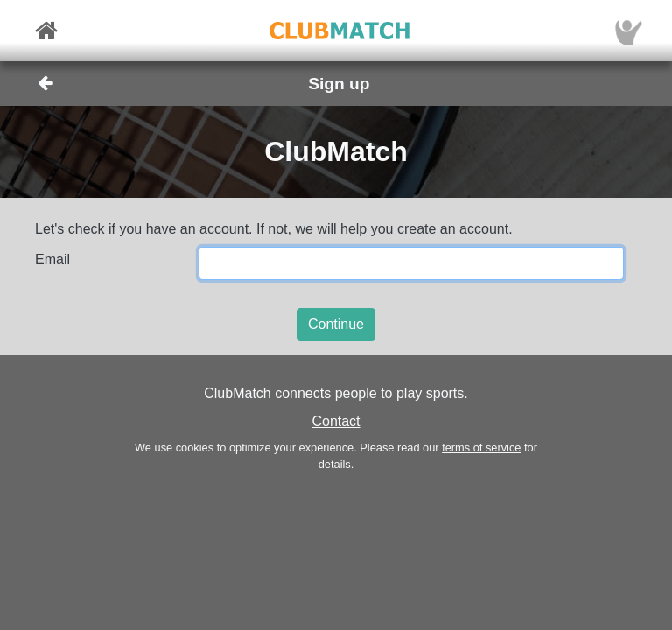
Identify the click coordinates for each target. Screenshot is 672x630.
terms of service (481, 448)
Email (52, 259)
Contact (336, 421)
